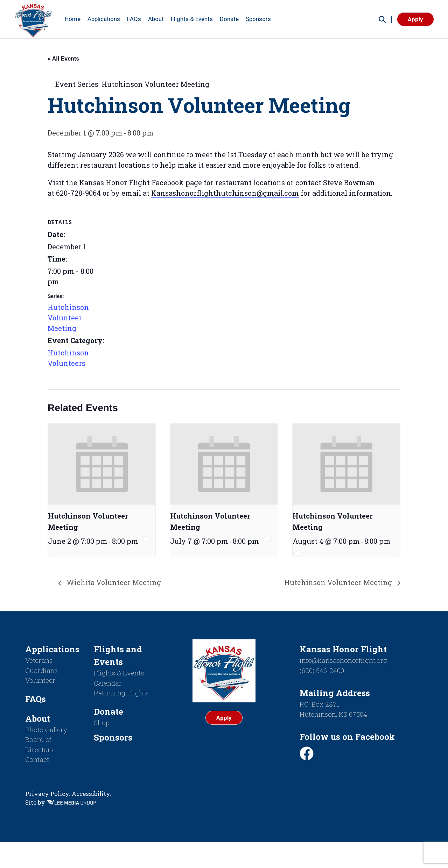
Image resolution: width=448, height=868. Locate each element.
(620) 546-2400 (322, 670)
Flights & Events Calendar (119, 678)
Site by (61, 802)
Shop (102, 723)
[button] (382, 19)
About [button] (156, 19)
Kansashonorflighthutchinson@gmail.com (225, 193)
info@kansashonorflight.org (343, 660)
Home (73, 19)
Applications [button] (104, 19)
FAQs (134, 19)
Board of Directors (39, 744)
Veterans (39, 660)
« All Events (63, 59)
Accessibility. (92, 794)
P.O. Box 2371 (319, 704)
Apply (415, 19)
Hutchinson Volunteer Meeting (68, 318)
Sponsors (258, 19)
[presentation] (102, 464)
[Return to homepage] (33, 19)
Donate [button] (229, 19)
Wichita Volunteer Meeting (113, 582)
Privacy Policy (47, 794)
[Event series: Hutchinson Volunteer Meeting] (146, 539)
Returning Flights (121, 693)
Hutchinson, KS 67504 (333, 714)
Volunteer (40, 680)
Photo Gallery (46, 730)
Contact (37, 759)
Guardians (41, 670)
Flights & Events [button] (192, 19)
